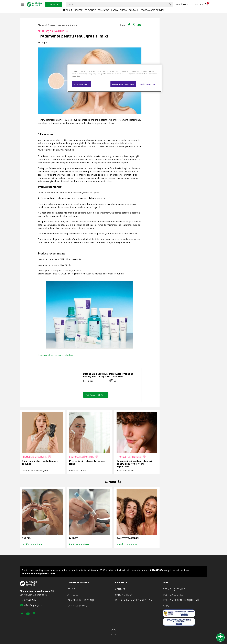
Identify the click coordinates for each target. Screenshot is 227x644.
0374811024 (28, 600)
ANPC (166, 606)
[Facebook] (22, 614)
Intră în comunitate (32, 544)
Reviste (78, 10)
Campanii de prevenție (81, 600)
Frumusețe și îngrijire (67, 25)
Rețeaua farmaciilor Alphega (134, 600)
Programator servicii (152, 10)
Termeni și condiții (175, 589)
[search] (170, 4)
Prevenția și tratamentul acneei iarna (87, 462)
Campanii (134, 10)
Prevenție (90, 10)
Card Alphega (119, 10)
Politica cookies (173, 595)
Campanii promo (77, 606)
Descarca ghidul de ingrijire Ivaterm (56, 355)
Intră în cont (183, 4)
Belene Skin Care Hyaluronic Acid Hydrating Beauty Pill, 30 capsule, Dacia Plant (108, 375)
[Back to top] (113, 632)
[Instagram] (34, 614)
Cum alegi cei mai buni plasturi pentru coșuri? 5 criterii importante (134, 464)
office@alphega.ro (31, 605)
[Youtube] (28, 614)
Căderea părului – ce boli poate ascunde (40, 462)
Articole (68, 10)
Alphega (42, 25)
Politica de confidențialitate (181, 600)
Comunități (103, 10)
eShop (71, 589)
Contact (120, 589)
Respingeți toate (82, 84)
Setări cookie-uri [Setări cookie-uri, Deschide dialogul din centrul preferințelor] (148, 84)
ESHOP (54, 4)
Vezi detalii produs (96, 395)
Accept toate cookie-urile (123, 84)
